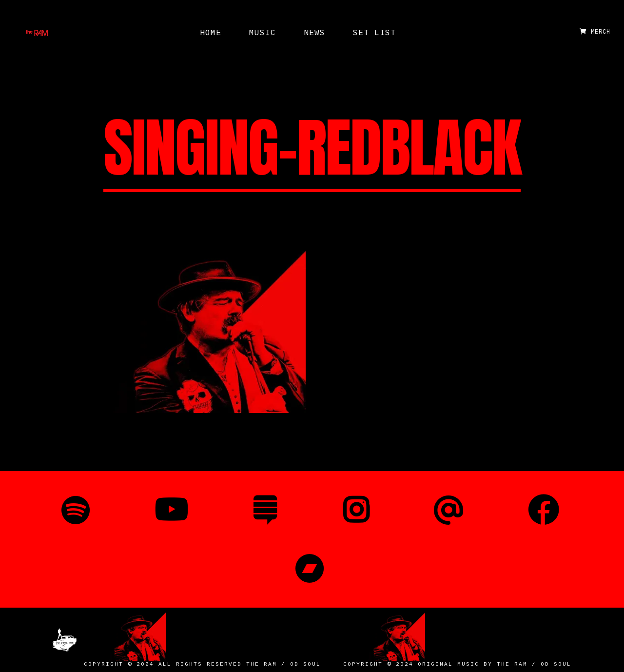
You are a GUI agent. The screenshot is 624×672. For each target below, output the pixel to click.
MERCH (595, 32)
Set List (374, 33)
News (314, 33)
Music (263, 33)
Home (211, 33)
